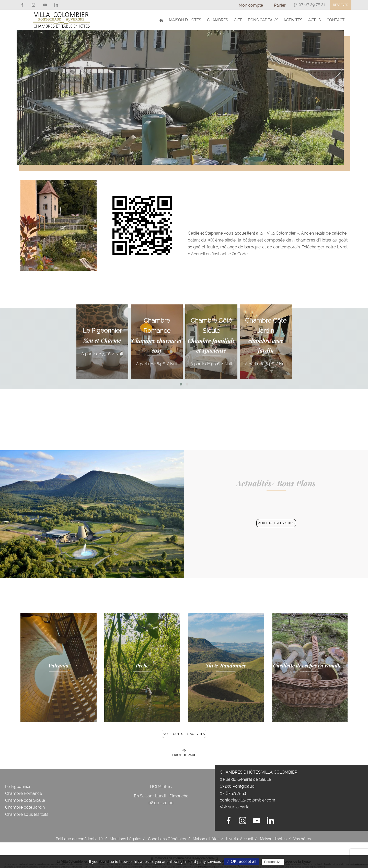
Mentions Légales (125, 839)
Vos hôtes (302, 839)
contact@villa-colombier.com (248, 800)
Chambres (222, 20)
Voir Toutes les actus (276, 523)
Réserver (341, 5)
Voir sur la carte (235, 807)
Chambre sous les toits (27, 814)
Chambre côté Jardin (25, 807)
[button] (181, 384)
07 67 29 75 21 (309, 4)
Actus (316, 20)
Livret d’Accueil (240, 839)
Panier (280, 5)
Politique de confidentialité (79, 839)
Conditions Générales (167, 839)
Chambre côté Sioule (26, 800)
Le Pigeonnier (18, 787)
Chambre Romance (24, 793)
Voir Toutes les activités (184, 734)
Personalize (273, 862)
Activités (295, 20)
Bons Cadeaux (266, 20)
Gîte (241, 20)
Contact (336, 20)
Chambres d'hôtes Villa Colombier (258, 772)
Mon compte (251, 5)
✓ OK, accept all (241, 861)
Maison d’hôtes (190, 20)
